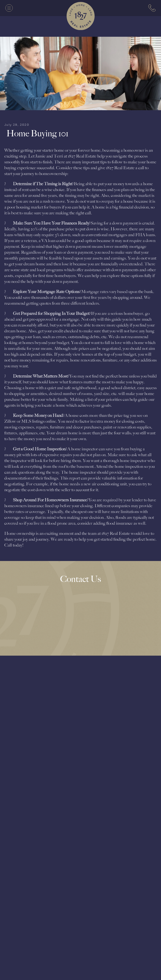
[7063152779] (152, 8)
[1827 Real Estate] (81, 16)
